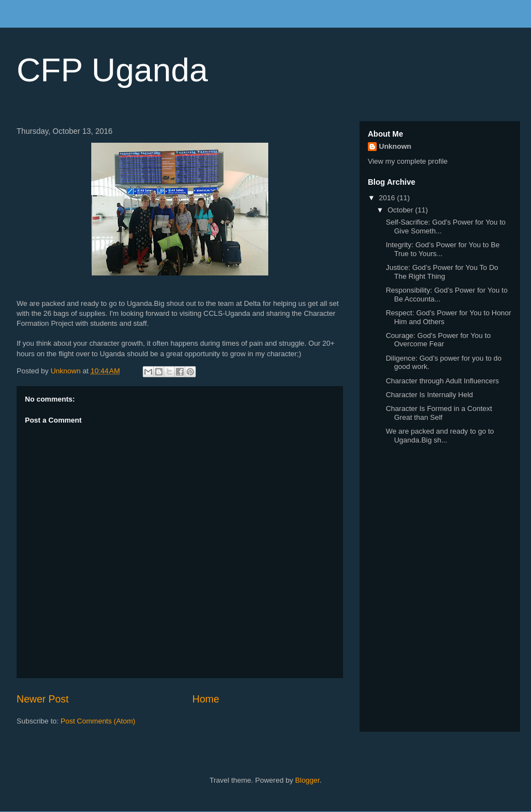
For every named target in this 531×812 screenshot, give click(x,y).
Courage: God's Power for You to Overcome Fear (438, 340)
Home (206, 699)
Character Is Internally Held (429, 395)
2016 (388, 198)
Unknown (395, 146)
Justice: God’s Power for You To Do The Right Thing (442, 272)
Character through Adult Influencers (442, 381)
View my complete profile (408, 161)
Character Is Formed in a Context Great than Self (439, 413)
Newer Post (43, 699)
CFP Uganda (112, 70)
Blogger (308, 780)
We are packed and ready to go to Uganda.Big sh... (440, 436)
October (402, 210)
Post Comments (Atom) (98, 721)
